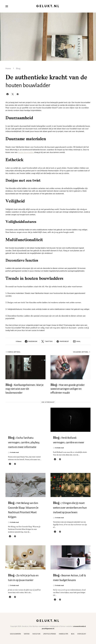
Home (8, 69)
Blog (18, 69)
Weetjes (27, 634)
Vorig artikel (14, 352)
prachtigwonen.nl (48, 629)
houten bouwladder (26, 152)
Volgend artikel (81, 352)
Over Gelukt (82, 634)
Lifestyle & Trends (50, 634)
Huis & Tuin (36, 634)
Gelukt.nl (48, 6)
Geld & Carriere (15, 634)
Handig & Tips (63, 634)
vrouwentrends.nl (79, 626)
